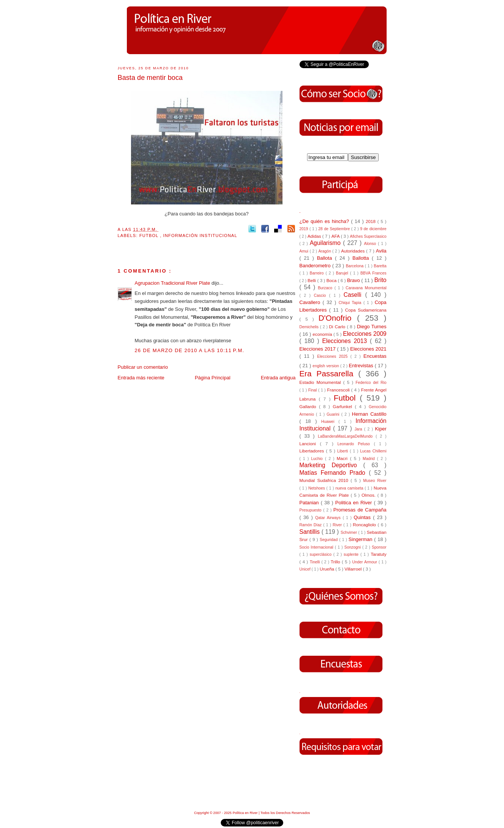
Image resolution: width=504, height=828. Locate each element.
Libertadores (313, 451)
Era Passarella (329, 373)
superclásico (322, 554)
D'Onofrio (338, 318)
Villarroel (354, 569)
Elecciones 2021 (368, 349)
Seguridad (329, 540)
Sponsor (379, 547)
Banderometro (316, 266)
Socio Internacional (317, 547)
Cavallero (311, 302)
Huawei (330, 422)
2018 (372, 221)
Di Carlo (338, 327)
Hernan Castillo (369, 414)
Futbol (150, 235)
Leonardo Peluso (356, 444)
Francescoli (339, 390)
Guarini (334, 414)
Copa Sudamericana (366, 310)
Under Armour (365, 562)
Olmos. (370, 495)
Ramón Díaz (311, 525)
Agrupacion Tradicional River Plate (173, 283)
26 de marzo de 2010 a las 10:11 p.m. (190, 350)
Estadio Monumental (321, 382)
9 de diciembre (373, 229)
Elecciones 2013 (346, 341)
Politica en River (354, 503)
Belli (312, 280)
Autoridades (354, 251)
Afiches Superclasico (368, 236)
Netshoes (317, 488)
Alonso (371, 244)
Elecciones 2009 (365, 334)
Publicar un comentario (143, 367)
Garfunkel (344, 406)
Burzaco (326, 288)
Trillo (336, 562)
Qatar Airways (329, 518)
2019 (305, 229)
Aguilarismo (326, 243)
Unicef (306, 569)
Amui (305, 251)
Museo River (375, 481)
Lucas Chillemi (373, 451)
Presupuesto (311, 510)
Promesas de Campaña (360, 510)
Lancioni (310, 444)
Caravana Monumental (366, 288)
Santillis (311, 532)
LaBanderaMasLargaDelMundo (347, 436)
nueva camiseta (350, 488)
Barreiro (318, 273)
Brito (380, 280)
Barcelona (355, 266)
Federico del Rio (371, 383)
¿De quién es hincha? (325, 221)
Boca (332, 280)
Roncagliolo (365, 525)
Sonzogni (353, 547)
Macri (343, 458)
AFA (336, 236)
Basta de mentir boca (150, 78)
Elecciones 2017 (318, 349)
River (338, 525)
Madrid (370, 459)
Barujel (343, 273)
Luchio (318, 459)
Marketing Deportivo (332, 465)
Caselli (354, 295)
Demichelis (310, 327)
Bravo (354, 280)
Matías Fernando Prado (334, 473)
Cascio (321, 295)
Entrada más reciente (141, 378)
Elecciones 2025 (334, 356)
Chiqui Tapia (351, 303)
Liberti (344, 451)
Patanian (310, 503)
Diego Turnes (371, 327)
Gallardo (309, 406)
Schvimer (349, 533)
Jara (359, 429)
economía (323, 334)
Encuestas (375, 356)
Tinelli (316, 562)
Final (313, 390)
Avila (381, 251)
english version (327, 366)
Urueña (328, 569)
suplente (352, 554)
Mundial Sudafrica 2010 (325, 480)
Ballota (326, 258)
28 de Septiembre (335, 229)
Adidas (315, 236)
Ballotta (362, 258)
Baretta (380, 266)
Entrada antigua (278, 378)
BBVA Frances (374, 273)
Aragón (325, 251)
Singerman (361, 539)
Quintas (363, 517)
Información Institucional (200, 235)
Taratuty (379, 554)
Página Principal (212, 378)
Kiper (381, 429)
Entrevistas (362, 366)
